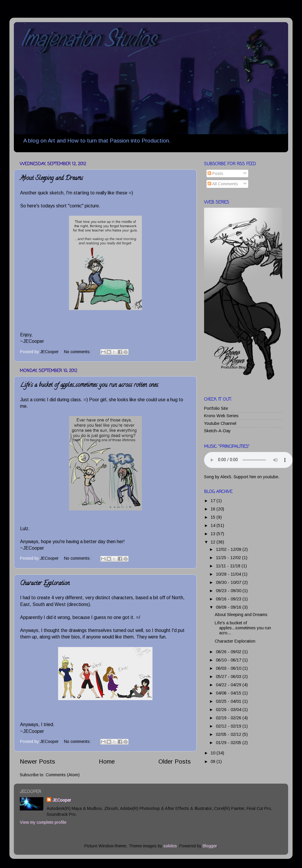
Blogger (210, 846)
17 (214, 501)
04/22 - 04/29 (229, 685)
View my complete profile (43, 822)
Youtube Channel (220, 423)
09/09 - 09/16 (229, 607)
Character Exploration (45, 584)
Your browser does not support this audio (248, 460)
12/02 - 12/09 (229, 549)
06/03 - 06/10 (229, 668)
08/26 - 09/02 (229, 652)
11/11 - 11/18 (229, 566)
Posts (215, 173)
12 (214, 542)
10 (214, 753)
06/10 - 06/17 (229, 660)
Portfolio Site (216, 408)
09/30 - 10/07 (229, 582)
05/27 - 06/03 (229, 677)
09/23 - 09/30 (229, 591)
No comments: (78, 352)
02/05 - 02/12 (229, 734)
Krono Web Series (221, 416)
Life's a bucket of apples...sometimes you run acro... (243, 628)
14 (214, 525)
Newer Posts (37, 761)
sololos (170, 846)
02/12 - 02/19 (229, 726)
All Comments (223, 184)
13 (214, 534)
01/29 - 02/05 (229, 743)
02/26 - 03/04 (229, 710)
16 (214, 509)
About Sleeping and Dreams (51, 179)
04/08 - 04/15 (229, 693)
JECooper (62, 800)
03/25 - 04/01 (229, 701)
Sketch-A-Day (217, 431)
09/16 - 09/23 (229, 599)
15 (214, 517)
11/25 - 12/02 (229, 558)
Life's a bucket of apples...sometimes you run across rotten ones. (89, 385)
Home (107, 761)
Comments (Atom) (63, 775)
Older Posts (175, 761)
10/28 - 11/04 (229, 574)
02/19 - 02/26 (229, 718)
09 (214, 761)
